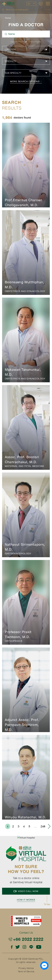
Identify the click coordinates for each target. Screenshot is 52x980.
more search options (26, 82)
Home (8, 18)
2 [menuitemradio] (13, 826)
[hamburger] (48, 4)
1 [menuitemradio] (8, 826)
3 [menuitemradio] (19, 826)
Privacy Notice (26, 968)
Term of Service (26, 971)
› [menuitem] (49, 826)
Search (47, 10)
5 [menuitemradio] (29, 826)
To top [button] (47, 904)
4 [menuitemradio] (24, 826)
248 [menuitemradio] (43, 826)
